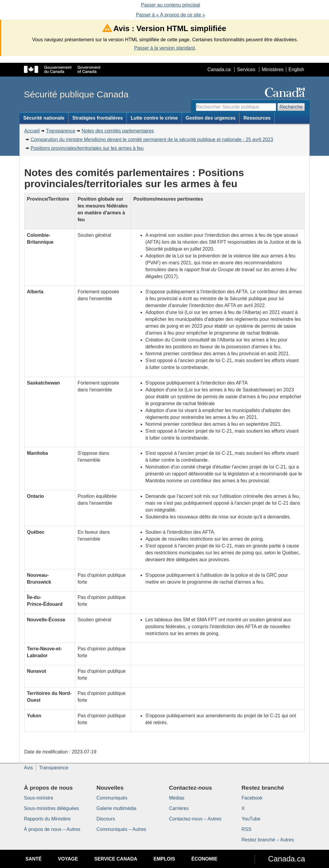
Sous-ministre (39, 798)
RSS (247, 829)
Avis (28, 768)
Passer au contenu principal (170, 5)
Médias (177, 798)
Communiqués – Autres (121, 829)
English (296, 70)
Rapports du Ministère (47, 819)
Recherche (291, 107)
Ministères (273, 70)
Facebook (252, 798)
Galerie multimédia (116, 808)
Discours (106, 819)
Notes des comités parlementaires (118, 131)
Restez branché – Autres (268, 840)
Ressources (257, 118)
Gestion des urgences (211, 118)
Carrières (179, 808)
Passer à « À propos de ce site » (170, 15)
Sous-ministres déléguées (51, 808)
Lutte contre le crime (154, 118)
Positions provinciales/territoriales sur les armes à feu (87, 148)
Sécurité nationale (44, 118)
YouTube (251, 819)
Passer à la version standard (164, 48)
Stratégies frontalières (98, 118)
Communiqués (112, 798)
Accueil (32, 131)
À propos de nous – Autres (52, 829)
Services (246, 70)
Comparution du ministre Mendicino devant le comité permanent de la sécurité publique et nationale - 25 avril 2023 (152, 139)
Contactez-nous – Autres (195, 819)
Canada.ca (219, 70)
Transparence (61, 131)
